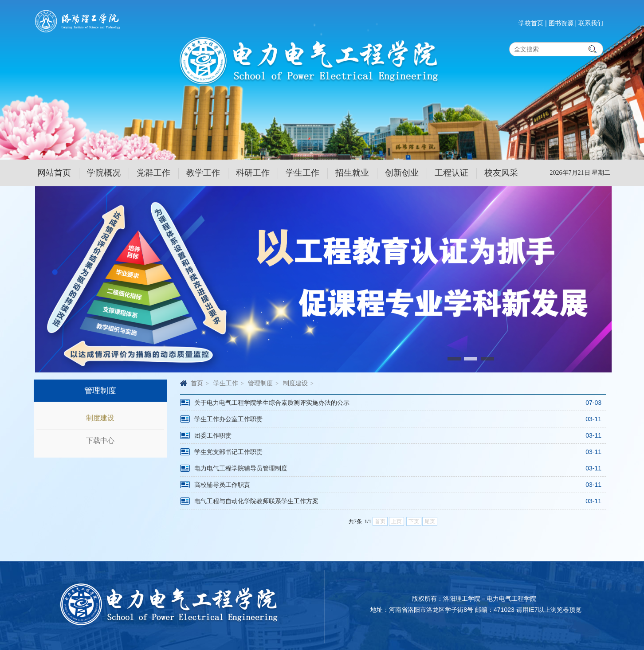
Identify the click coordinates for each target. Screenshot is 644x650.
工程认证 (452, 173)
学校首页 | (533, 23)
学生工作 (302, 173)
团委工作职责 (213, 435)
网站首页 (54, 173)
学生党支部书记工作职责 (228, 452)
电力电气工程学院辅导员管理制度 (241, 468)
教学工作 (203, 173)
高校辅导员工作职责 (222, 485)
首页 (197, 383)
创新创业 (402, 173)
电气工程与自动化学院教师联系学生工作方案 (256, 501)
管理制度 (260, 383)
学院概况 (104, 173)
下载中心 (100, 441)
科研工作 (253, 173)
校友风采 (501, 173)
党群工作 (153, 173)
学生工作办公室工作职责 (228, 419)
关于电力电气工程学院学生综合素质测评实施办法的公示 (272, 403)
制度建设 (100, 418)
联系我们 (591, 23)
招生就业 (352, 173)
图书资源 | (563, 23)
